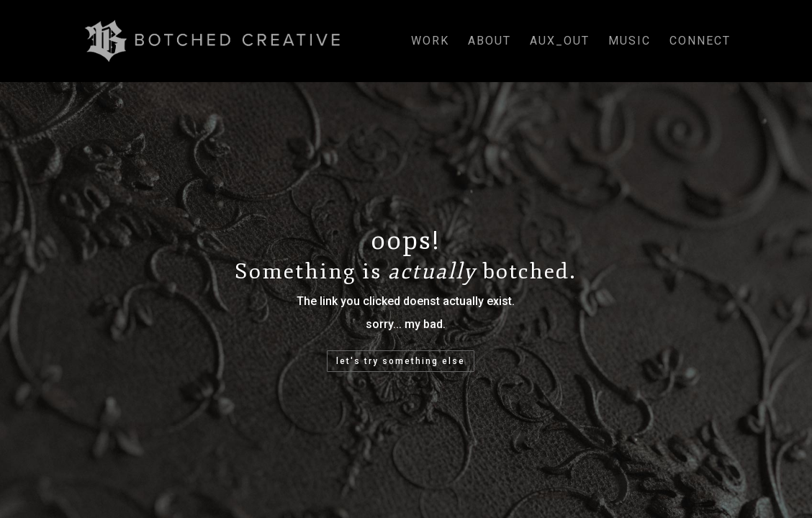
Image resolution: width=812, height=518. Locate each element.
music (630, 42)
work (430, 42)
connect (700, 42)
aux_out (560, 42)
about (490, 42)
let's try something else (401, 361)
